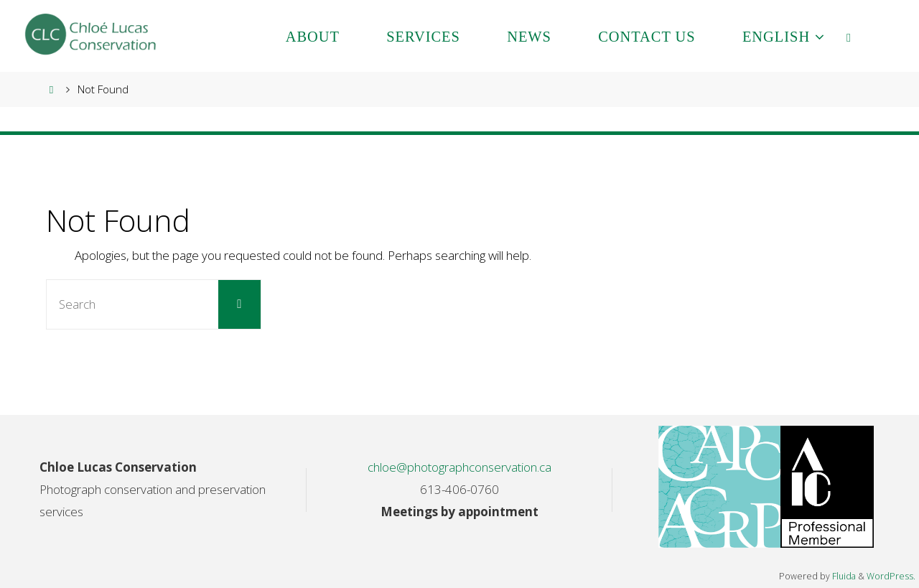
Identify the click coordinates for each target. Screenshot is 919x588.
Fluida (843, 576)
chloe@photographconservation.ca (459, 467)
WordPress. (891, 576)
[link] (849, 36)
